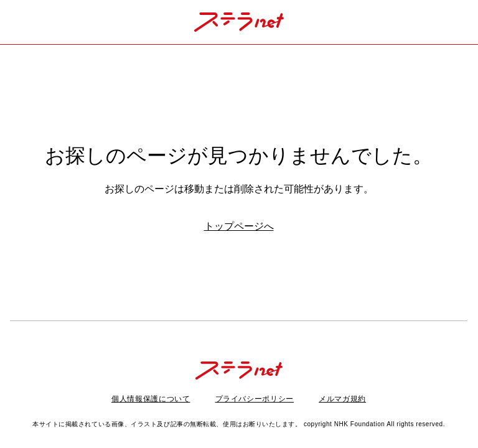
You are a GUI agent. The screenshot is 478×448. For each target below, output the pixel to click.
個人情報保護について (151, 399)
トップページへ (239, 226)
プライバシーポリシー (255, 399)
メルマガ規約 (342, 399)
